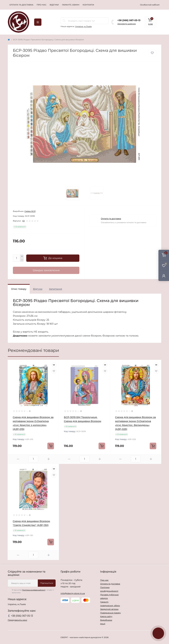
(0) (23, 221)
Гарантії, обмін (71, 5)
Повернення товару (110, 613)
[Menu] (38, 22)
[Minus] (22, 260)
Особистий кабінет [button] (150, 5)
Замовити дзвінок (127, 24)
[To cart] (51, 446)
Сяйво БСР (30, 211)
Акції (103, 624)
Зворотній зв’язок (109, 609)
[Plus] (22, 256)
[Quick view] (54, 365)
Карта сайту (106, 616)
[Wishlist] (54, 371)
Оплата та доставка (21, 5)
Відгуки (54, 5)
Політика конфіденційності (34, 590)
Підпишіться (47, 583)
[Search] (64, 21)
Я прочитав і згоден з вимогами (33, 591)
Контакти (88, 5)
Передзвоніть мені (17, 620)
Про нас (42, 5)
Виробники (106, 620)
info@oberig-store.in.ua (73, 593)
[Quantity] (17, 258)
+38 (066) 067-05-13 (129, 20)
